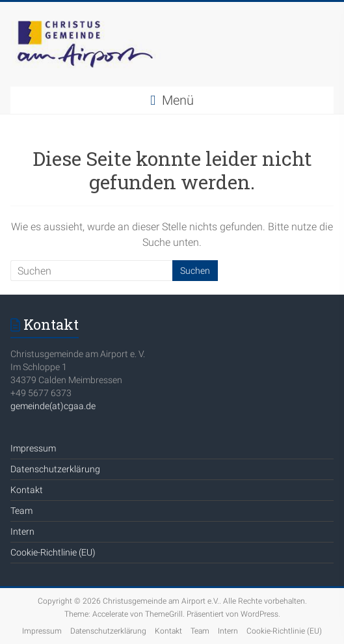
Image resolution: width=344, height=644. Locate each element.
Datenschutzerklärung (55, 469)
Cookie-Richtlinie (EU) (53, 552)
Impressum (33, 448)
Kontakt (27, 490)
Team (21, 511)
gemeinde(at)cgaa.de (53, 406)
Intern (22, 531)
